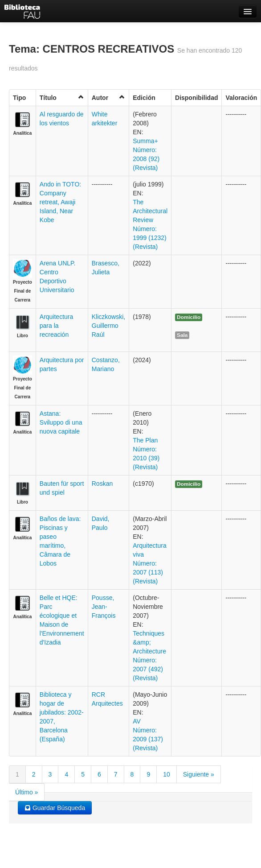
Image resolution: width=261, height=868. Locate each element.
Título (62, 97)
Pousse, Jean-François (104, 607)
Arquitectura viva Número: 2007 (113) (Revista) (149, 563)
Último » (27, 792)
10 (167, 774)
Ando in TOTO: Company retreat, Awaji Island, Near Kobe (60, 202)
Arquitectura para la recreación (56, 326)
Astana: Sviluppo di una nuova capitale (61, 422)
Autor (108, 97)
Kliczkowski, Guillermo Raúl (108, 326)
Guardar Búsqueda (55, 808)
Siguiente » (199, 774)
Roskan (102, 484)
